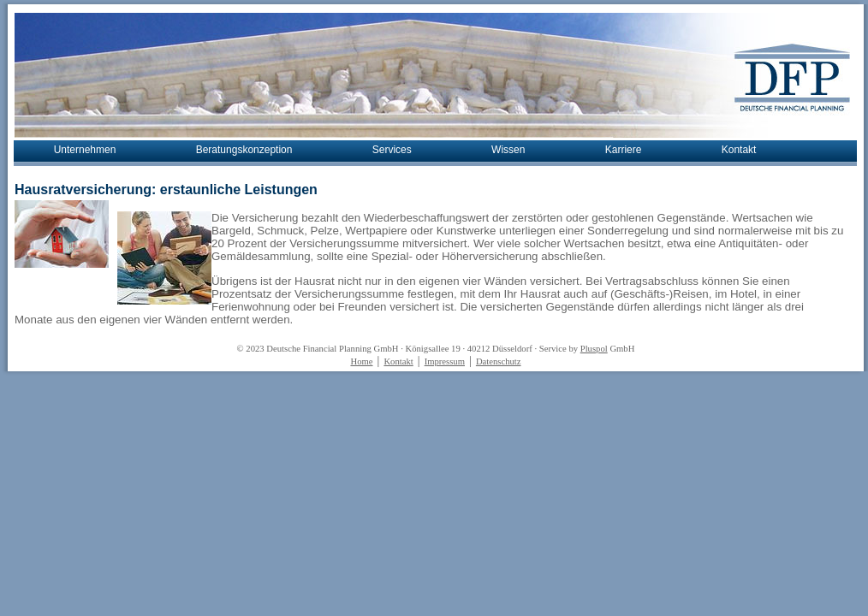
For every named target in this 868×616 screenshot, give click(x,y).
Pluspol (594, 349)
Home (361, 361)
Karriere (624, 150)
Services (392, 150)
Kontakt (739, 150)
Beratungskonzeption (244, 150)
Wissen (508, 150)
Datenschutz (499, 361)
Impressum (445, 361)
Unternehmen (85, 150)
